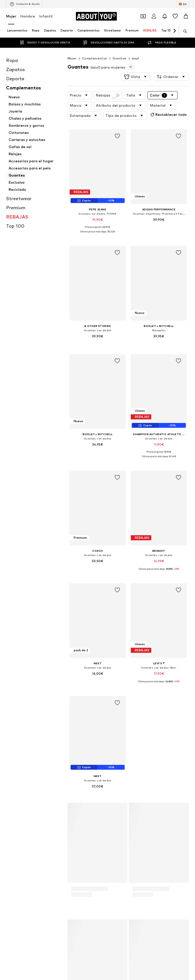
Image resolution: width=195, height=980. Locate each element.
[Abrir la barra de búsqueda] (183, 31)
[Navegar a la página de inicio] (96, 16)
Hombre (28, 16)
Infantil (46, 16)
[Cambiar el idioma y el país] (183, 4)
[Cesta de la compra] (186, 16)
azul (135, 58)
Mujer (11, 16)
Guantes (120, 58)
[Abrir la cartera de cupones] (143, 16)
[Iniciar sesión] (154, 16)
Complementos (95, 58)
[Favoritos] (175, 16)
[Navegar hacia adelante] (174, 31)
